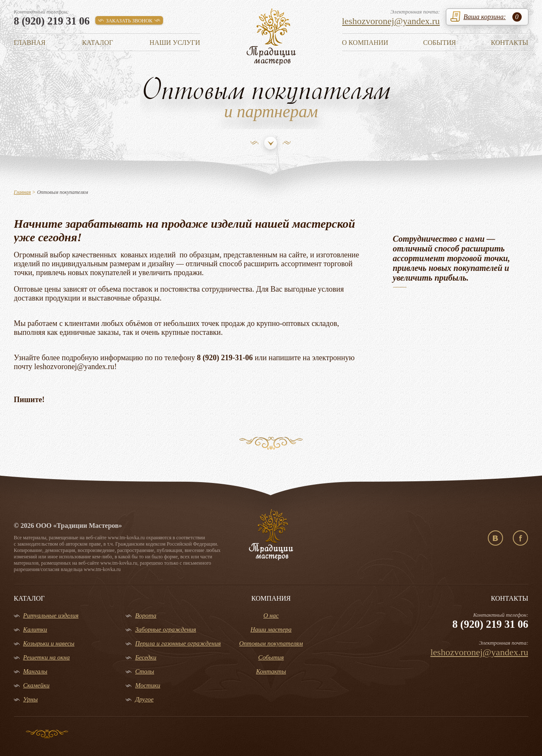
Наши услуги (175, 43)
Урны (31, 699)
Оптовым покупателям (271, 643)
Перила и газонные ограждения (178, 643)
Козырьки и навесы (49, 643)
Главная (30, 43)
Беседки (146, 657)
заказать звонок (129, 21)
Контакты (509, 43)
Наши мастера (271, 629)
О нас (271, 615)
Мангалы (35, 671)
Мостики (148, 685)
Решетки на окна (47, 657)
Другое (144, 699)
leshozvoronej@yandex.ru (391, 21)
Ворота (146, 615)
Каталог (98, 43)
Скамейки (36, 685)
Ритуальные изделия (51, 615)
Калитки (35, 629)
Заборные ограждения (166, 629)
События (439, 43)
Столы (145, 671)
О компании (365, 43)
